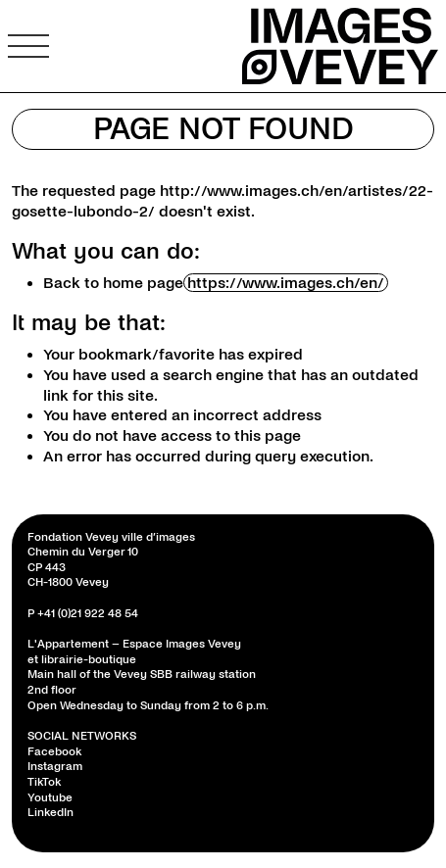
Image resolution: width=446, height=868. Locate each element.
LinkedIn (50, 813)
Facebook (54, 752)
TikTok (44, 782)
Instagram (55, 767)
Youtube (50, 798)
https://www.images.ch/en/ (286, 283)
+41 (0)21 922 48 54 (88, 614)
